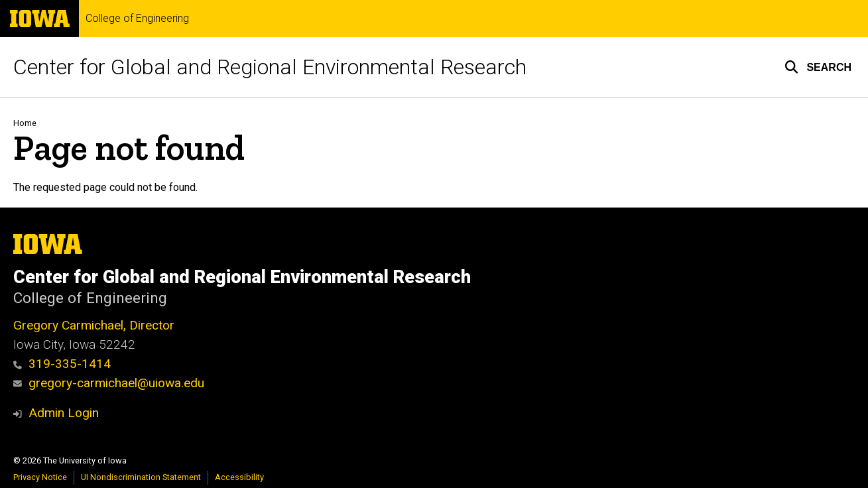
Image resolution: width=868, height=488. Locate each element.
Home (25, 123)
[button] (818, 67)
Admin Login (64, 413)
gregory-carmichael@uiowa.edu (109, 383)
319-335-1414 (62, 364)
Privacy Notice (40, 477)
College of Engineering (137, 19)
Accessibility (239, 477)
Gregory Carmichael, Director (94, 325)
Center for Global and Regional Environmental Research (270, 67)
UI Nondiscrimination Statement (141, 477)
